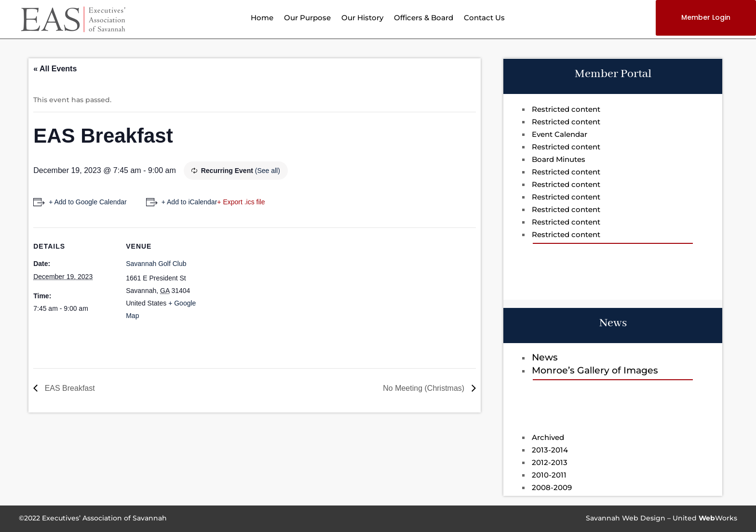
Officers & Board (424, 18)
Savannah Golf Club (156, 264)
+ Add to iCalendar (189, 202)
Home (262, 18)
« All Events (55, 69)
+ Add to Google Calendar (88, 202)
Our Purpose (307, 18)
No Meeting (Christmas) (425, 388)
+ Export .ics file (241, 202)
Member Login (706, 17)
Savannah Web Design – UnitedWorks (661, 518)
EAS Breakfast (69, 388)
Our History (362, 18)
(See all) (268, 171)
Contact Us (484, 18)
